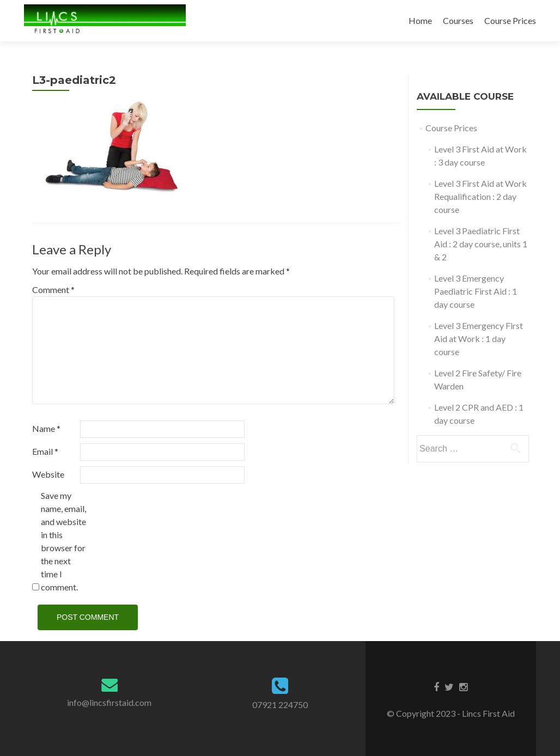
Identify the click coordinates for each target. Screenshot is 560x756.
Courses (458, 20)
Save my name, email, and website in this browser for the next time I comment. (63, 541)
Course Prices (510, 20)
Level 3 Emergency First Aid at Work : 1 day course (479, 339)
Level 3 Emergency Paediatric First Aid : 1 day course (476, 291)
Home (420, 20)
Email (45, 451)
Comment (53, 289)
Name (46, 428)
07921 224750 (280, 705)
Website (48, 474)
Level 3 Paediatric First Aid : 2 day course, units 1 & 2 (481, 244)
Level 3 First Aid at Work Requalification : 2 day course (480, 196)
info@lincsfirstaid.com (109, 702)
